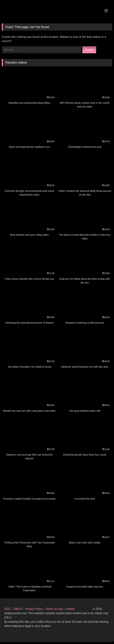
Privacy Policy (34, 609)
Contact (70, 609)
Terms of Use (54, 609)
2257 (7, 609)
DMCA (18, 609)
